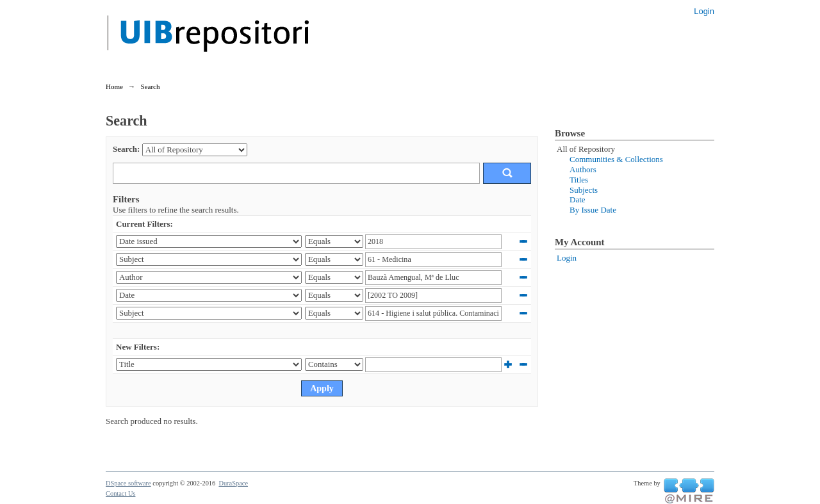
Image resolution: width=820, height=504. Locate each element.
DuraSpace (233, 483)
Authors (583, 169)
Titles (579, 180)
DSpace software (128, 483)
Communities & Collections (616, 159)
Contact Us (120, 493)
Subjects (584, 190)
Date (578, 199)
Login (704, 11)
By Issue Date (593, 210)
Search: (126, 149)
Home (114, 86)
